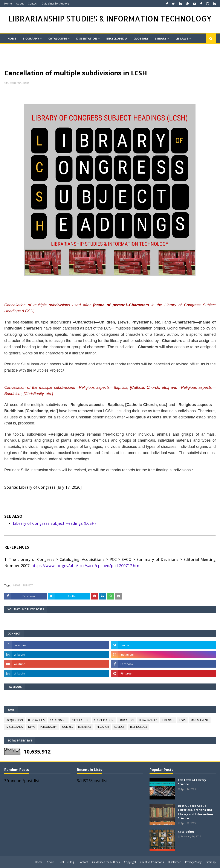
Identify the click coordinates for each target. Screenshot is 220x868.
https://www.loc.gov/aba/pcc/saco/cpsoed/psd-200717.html (86, 566)
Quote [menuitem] (57, 48)
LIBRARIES (168, 720)
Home (8, 4)
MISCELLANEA (15, 727)
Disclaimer (174, 862)
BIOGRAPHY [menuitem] (31, 38)
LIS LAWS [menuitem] (182, 38)
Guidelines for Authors (55, 4)
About (20, 4)
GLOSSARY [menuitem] (141, 38)
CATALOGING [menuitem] (58, 38)
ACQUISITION (15, 720)
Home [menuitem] (12, 38)
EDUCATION (126, 720)
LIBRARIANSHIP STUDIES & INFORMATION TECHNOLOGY (110, 19)
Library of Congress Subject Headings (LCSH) (54, 523)
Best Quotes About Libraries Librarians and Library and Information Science (195, 812)
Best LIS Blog (66, 862)
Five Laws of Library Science (192, 782)
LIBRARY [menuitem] (161, 38)
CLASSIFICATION (104, 720)
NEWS (17, 585)
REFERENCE (85, 727)
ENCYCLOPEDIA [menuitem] (117, 38)
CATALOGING (58, 720)
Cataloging (186, 831)
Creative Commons (152, 862)
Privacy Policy (193, 862)
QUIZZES (67, 727)
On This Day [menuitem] (17, 48)
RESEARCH (103, 727)
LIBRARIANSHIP (148, 720)
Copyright (130, 862)
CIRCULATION (80, 720)
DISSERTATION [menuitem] (87, 38)
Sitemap (211, 862)
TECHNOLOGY (138, 727)
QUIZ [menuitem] (39, 48)
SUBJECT (28, 585)
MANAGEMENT (200, 720)
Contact (33, 4)
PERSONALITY (49, 727)
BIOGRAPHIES (36, 720)
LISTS (182, 720)
